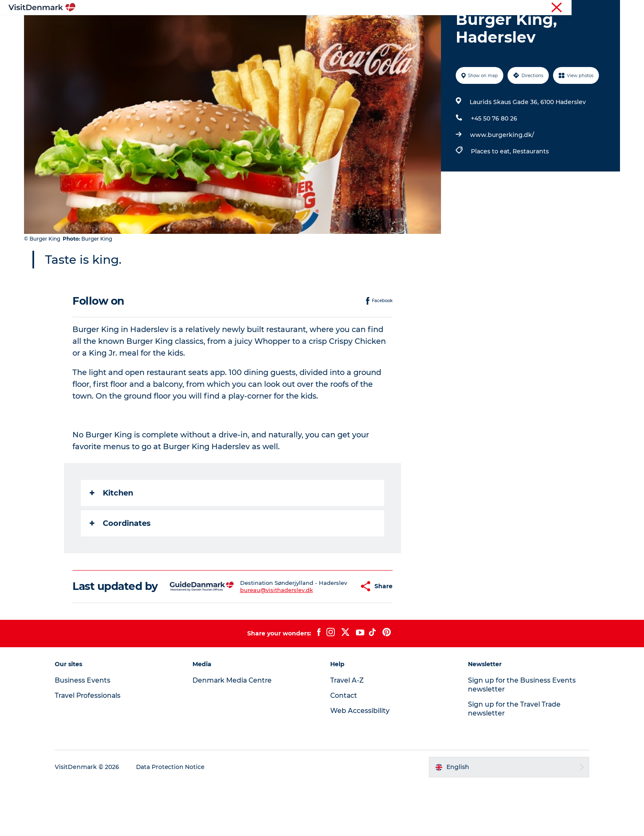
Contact (609, 8)
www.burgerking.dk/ (502, 175)
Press (584, 8)
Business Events (549, 8)
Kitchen (112, 533)
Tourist (455, 8)
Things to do (294, 27)
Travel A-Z (348, 733)
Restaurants (531, 191)
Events (460, 27)
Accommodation (354, 27)
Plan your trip (415, 27)
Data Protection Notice (177, 820)
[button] (336, 632)
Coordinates (121, 563)
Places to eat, (492, 191)
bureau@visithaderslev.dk (261, 640)
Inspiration (191, 27)
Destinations (241, 27)
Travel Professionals (496, 8)
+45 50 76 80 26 (494, 158)
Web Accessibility (360, 763)
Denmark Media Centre (236, 733)
